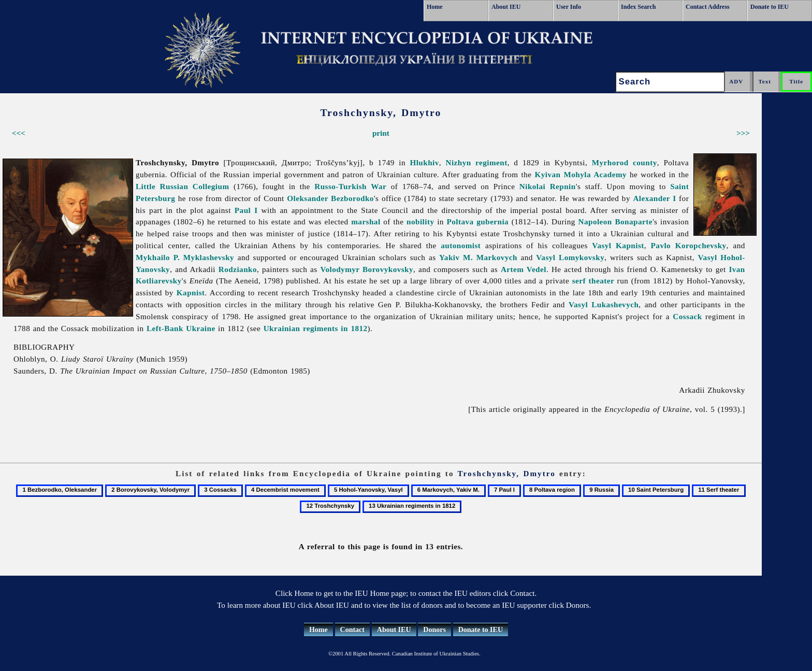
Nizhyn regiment (477, 162)
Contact (352, 630)
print (381, 133)
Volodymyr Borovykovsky (367, 269)
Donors (434, 630)
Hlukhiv (424, 162)
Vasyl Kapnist (618, 245)
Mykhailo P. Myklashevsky (185, 257)
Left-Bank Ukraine (181, 328)
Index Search (638, 7)
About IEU (506, 7)
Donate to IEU (770, 7)
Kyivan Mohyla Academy (581, 174)
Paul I (246, 210)
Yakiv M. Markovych (478, 257)
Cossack (687, 316)
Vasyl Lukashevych (604, 304)
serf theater (593, 281)
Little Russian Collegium (183, 186)
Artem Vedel (524, 269)
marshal (366, 222)
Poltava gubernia (478, 222)
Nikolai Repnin (548, 186)
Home (435, 7)
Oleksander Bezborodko (330, 198)
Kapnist (191, 292)
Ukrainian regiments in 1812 (316, 328)
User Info (569, 7)
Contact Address (708, 7)
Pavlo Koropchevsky (689, 245)
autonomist (461, 245)
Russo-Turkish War (350, 186)
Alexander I (654, 198)
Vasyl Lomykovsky (570, 257)
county (645, 162)
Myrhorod (610, 162)
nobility (420, 222)
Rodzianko (238, 269)
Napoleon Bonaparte (615, 222)
